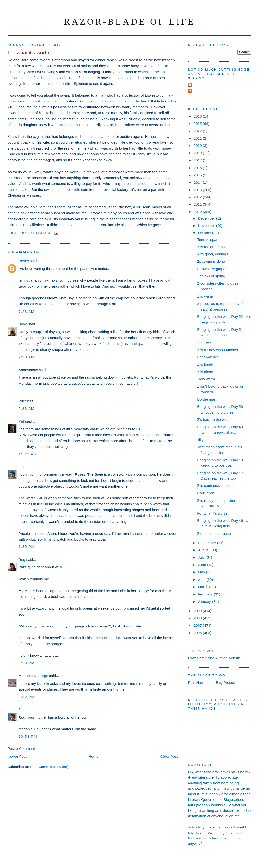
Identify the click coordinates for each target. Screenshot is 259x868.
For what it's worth (212, 513)
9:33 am (27, 409)
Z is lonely (205, 364)
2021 (198, 138)
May (202, 572)
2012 (198, 197)
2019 (198, 153)
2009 (198, 611)
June (203, 565)
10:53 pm (28, 736)
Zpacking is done (211, 261)
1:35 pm (27, 547)
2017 (198, 160)
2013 (198, 190)
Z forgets (204, 342)
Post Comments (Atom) (49, 767)
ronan (194, 92)
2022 (198, 131)
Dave (23, 324)
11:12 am (28, 454)
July (202, 557)
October (205, 233)
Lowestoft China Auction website (214, 658)
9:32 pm (27, 697)
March (204, 587)
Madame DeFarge (33, 676)
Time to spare (208, 239)
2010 (198, 212)
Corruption (206, 493)
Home (93, 756)
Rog (22, 560)
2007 (198, 625)
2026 (198, 116)
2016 (198, 168)
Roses (24, 261)
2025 (198, 124)
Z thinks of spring (211, 276)
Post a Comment (21, 749)
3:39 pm (27, 663)
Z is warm (205, 296)
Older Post (169, 756)
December (207, 218)
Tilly (200, 440)
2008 (198, 618)
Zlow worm (206, 379)
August (204, 550)
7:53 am (27, 357)
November (207, 226)
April (202, 580)
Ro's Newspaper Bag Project (211, 682)
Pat (21, 421)
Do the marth (208, 399)
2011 (198, 204)
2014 (198, 182)
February (206, 594)
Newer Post (17, 756)
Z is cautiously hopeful (215, 486)
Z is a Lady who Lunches (217, 350)
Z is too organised (212, 247)
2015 (198, 175)
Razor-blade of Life (129, 22)
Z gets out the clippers (215, 533)
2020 (198, 146)
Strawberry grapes (212, 269)
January (205, 601)
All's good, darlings (212, 254)
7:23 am (27, 311)
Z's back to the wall (213, 419)
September (208, 543)
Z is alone (205, 372)
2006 (198, 633)
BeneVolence (208, 357)
